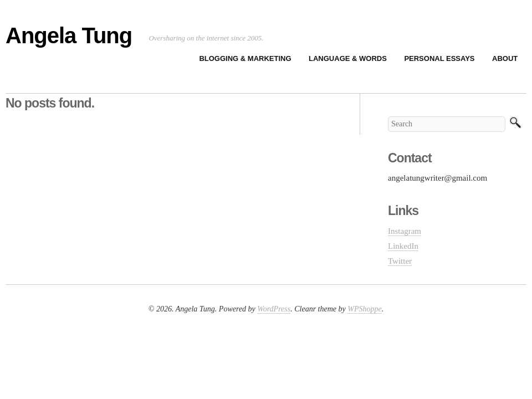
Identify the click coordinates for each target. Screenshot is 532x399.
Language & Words (348, 58)
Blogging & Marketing (245, 58)
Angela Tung (69, 35)
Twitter (400, 261)
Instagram (405, 231)
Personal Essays (439, 58)
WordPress (274, 309)
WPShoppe (364, 309)
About (505, 58)
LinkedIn (403, 246)
